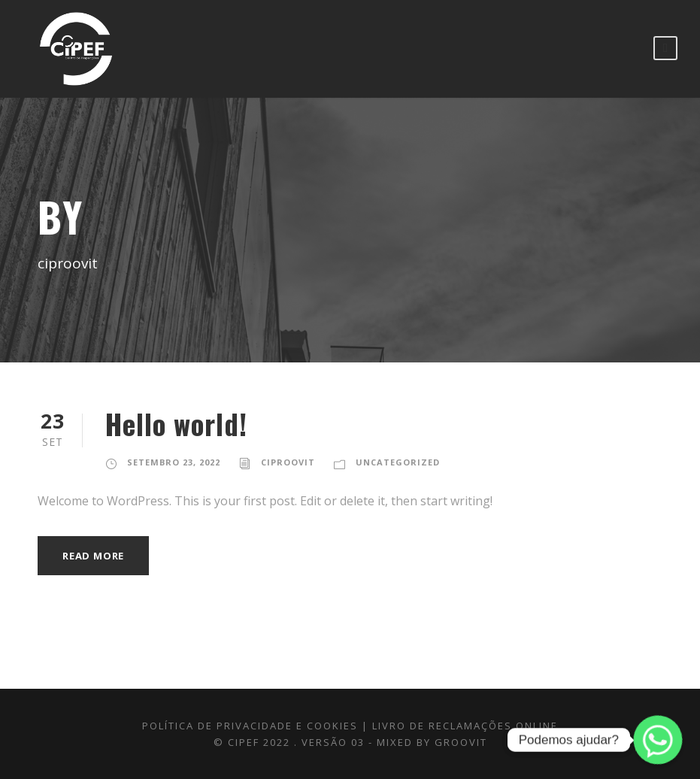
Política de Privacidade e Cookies (250, 726)
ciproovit (288, 462)
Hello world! (176, 424)
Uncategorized (398, 462)
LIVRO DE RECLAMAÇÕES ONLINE (465, 726)
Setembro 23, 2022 (174, 462)
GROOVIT (461, 742)
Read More (93, 556)
